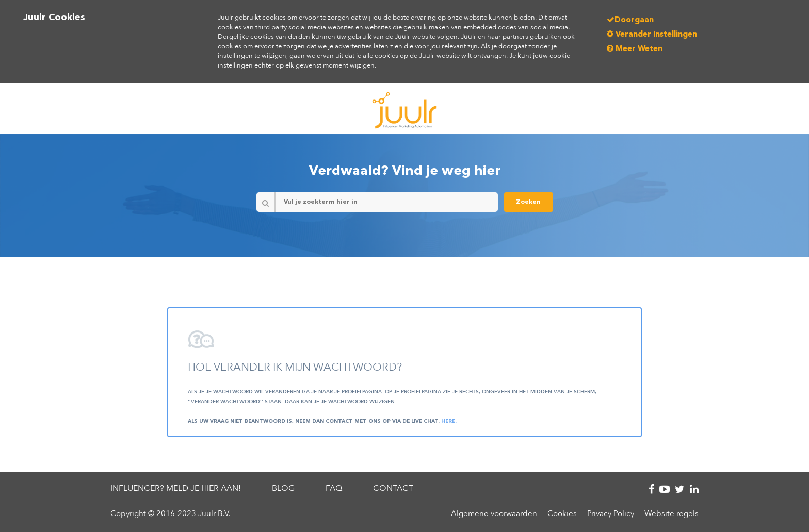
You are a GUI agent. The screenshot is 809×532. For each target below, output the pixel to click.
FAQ (334, 488)
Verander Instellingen (652, 35)
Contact (393, 488)
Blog (283, 488)
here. (449, 421)
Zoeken (528, 202)
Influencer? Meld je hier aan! (176, 488)
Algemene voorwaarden (494, 513)
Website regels (672, 513)
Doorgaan (630, 20)
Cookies (562, 513)
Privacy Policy (611, 513)
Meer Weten (635, 49)
